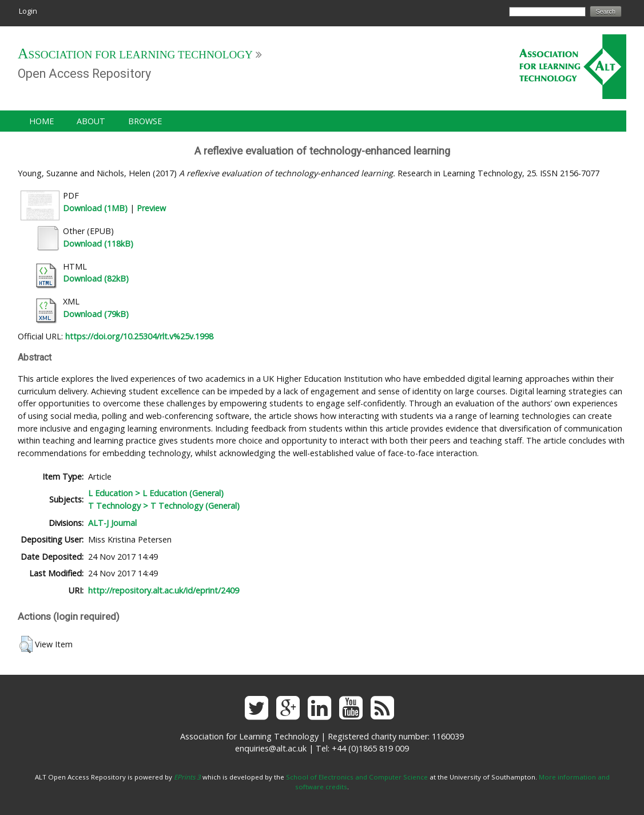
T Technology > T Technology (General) (164, 506)
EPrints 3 (187, 777)
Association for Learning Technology (135, 55)
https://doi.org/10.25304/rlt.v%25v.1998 (139, 336)
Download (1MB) (95, 208)
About (91, 121)
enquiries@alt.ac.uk (271, 748)
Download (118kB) (98, 244)
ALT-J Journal (112, 523)
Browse (145, 121)
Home (41, 121)
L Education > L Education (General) (156, 493)
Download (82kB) (96, 278)
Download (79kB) (96, 314)
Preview (151, 208)
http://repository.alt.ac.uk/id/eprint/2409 (164, 590)
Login (28, 11)
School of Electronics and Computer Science (357, 777)
